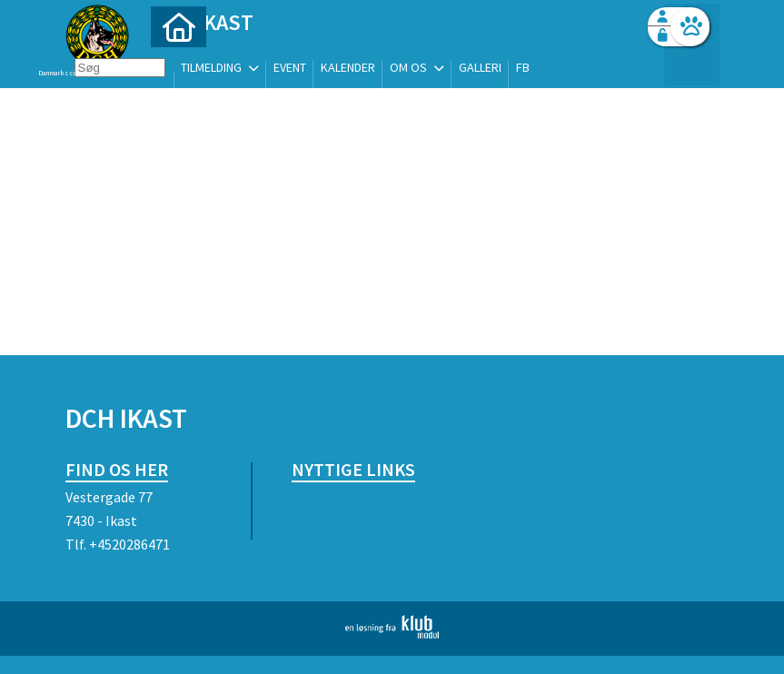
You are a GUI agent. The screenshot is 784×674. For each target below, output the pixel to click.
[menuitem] (179, 61)
